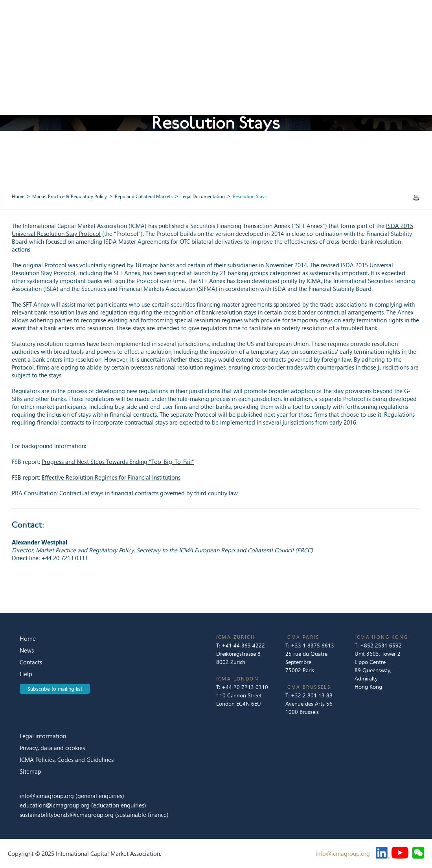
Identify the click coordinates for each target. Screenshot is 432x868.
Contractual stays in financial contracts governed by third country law (149, 493)
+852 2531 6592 (381, 645)
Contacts (31, 662)
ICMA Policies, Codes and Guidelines (67, 759)
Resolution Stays (250, 196)
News (27, 650)
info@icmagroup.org (47, 796)
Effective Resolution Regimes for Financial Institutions (111, 477)
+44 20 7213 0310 (245, 687)
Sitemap (30, 771)
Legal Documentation (203, 196)
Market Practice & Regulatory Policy (70, 196)
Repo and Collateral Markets (144, 196)
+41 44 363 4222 (243, 645)
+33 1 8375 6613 (313, 645)
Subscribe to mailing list (55, 689)
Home (18, 196)
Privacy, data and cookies (52, 748)
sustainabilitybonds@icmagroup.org (67, 815)
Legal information (43, 736)
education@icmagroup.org (55, 805)
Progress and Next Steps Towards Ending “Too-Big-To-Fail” (118, 462)
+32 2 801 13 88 (312, 695)
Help (26, 674)
